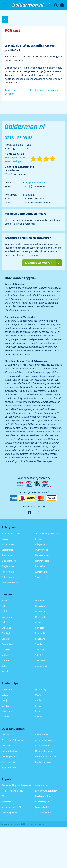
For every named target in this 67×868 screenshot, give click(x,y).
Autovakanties (9, 577)
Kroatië (5, 671)
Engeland (6, 628)
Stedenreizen (42, 577)
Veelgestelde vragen (45, 740)
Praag (38, 706)
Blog (4, 796)
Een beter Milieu (43, 796)
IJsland (5, 660)
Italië (4, 666)
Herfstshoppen (42, 561)
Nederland (40, 606)
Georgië (5, 639)
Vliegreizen (41, 544)
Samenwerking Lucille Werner (16, 785)
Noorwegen (41, 611)
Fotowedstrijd (42, 807)
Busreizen (6, 539)
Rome (38, 711)
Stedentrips (7, 550)
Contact (6, 734)
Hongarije (7, 650)
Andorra (6, 600)
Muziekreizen (8, 544)
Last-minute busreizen (46, 791)
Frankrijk (6, 633)
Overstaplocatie (10, 756)
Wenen (38, 717)
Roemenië (40, 633)
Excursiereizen (9, 561)
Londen (5, 717)
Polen (38, 622)
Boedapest (7, 706)
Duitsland (6, 622)
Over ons (6, 745)
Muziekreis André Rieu (12, 791)
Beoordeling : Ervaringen (15, 160)
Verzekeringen (9, 762)
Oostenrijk (40, 617)
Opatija (39, 695)
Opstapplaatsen (10, 751)
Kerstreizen (41, 566)
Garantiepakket (9, 813)
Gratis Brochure (43, 813)
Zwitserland (41, 666)
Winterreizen (41, 572)
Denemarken (8, 617)
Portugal (40, 628)
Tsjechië (39, 655)
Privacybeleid (42, 745)
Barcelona (7, 689)
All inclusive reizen (11, 533)
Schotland (40, 639)
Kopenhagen (8, 711)
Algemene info (9, 767)
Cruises (39, 539)
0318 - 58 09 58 (50, 5)
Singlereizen (8, 566)
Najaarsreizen (42, 555)
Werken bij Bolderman (13, 740)
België (5, 611)
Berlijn (5, 700)
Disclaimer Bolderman (46, 756)
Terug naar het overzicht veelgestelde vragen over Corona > (31, 92)
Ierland (5, 655)
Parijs (38, 700)
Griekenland (8, 644)
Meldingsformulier (44, 751)
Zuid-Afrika (41, 660)
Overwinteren (42, 550)
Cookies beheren (43, 762)
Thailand (40, 650)
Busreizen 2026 (9, 802)
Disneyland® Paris (10, 582)
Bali (4, 606)
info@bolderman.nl (36, 183)
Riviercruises (8, 572)
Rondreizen (7, 555)
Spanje (39, 644)
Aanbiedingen (42, 802)
